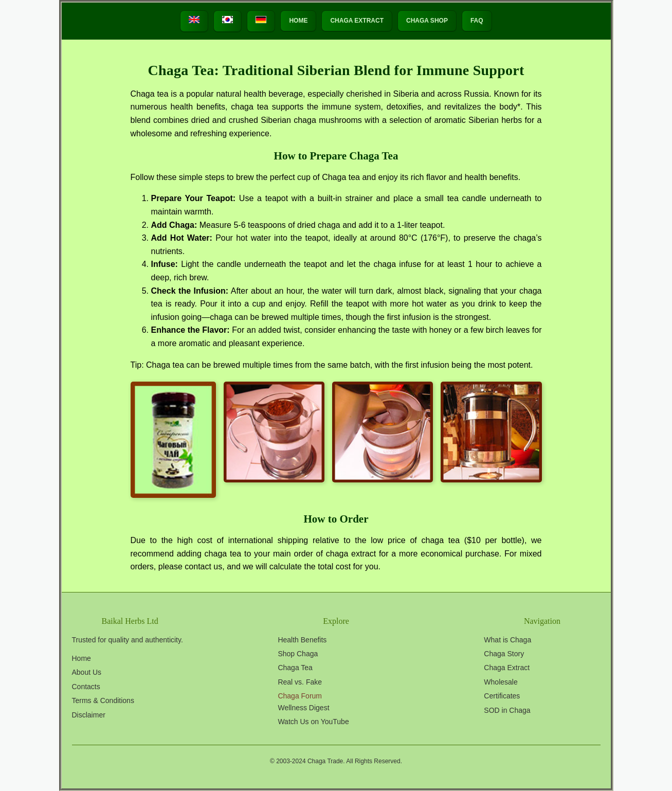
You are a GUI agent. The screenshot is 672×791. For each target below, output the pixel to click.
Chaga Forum (300, 696)
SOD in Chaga (507, 710)
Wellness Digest (303, 708)
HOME (298, 21)
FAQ (477, 21)
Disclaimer (89, 715)
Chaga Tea (295, 668)
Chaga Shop (427, 21)
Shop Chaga (298, 654)
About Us (87, 672)
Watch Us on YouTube (313, 722)
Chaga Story (504, 654)
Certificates (502, 696)
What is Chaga (507, 640)
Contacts (86, 687)
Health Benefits (302, 640)
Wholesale (501, 682)
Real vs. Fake (300, 682)
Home (81, 658)
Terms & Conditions (103, 700)
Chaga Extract (357, 21)
